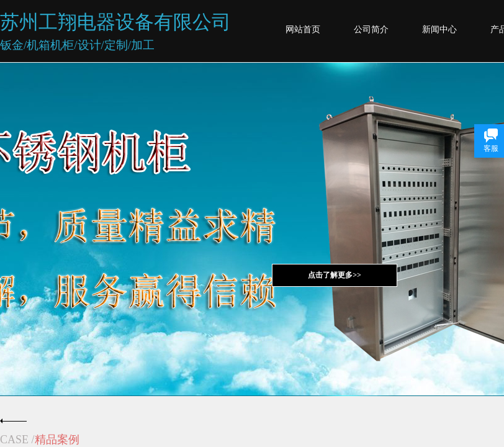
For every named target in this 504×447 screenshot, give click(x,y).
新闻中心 (439, 29)
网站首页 (303, 29)
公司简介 (371, 29)
